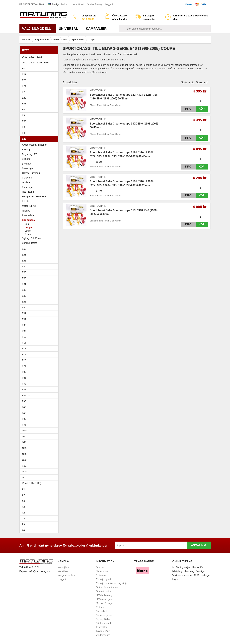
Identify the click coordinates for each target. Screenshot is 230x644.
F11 (40, 343)
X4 (40, 507)
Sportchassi (40, 220)
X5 (40, 513)
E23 (40, 80)
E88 (40, 302)
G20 (24, 430)
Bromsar (27, 164)
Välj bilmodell (38, 29)
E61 (40, 255)
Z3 (40, 524)
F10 (40, 337)
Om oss (100, 567)
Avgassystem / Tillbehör (34, 145)
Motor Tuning (40, 206)
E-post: (24, 571)
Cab (27, 224)
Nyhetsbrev (102, 571)
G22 (24, 442)
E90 (40, 307)
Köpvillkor (63, 571)
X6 (24, 518)
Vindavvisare (103, 635)
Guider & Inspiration (107, 587)
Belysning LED (40, 154)
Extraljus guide (104, 579)
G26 (24, 454)
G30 (24, 460)
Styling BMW (103, 619)
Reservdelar (28, 215)
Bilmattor (27, 159)
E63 (40, 261)
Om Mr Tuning (94, 4)
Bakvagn (40, 150)
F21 (24, 366)
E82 (40, 290)
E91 (40, 313)
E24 (40, 86)
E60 (40, 249)
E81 (40, 284)
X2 (24, 495)
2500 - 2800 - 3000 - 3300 (40, 63)
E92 (40, 319)
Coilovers (27, 178)
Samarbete (102, 611)
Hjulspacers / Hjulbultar (34, 197)
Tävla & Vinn (103, 631)
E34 (40, 115)
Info (185, 109)
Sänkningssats (40, 243)
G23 (24, 448)
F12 (40, 348)
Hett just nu (28, 192)
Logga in (110, 4)
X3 (40, 501)
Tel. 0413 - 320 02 (30, 567)
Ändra (64, 4)
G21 (24, 436)
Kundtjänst (78, 4)
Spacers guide (104, 615)
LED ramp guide (105, 599)
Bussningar (40, 168)
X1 (40, 489)
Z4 (40, 530)
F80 (24, 419)
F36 (24, 401)
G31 (24, 466)
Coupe (28, 227)
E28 (40, 92)
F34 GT (40, 395)
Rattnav (26, 211)
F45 (24, 413)
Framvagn (40, 187)
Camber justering (31, 173)
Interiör (26, 201)
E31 (24, 104)
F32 (24, 384)
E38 (40, 127)
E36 (40, 121)
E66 (40, 278)
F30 (40, 372)
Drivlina (26, 182)
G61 (24, 477)
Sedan (28, 231)
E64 (40, 266)
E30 (40, 98)
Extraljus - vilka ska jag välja (112, 583)
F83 (24, 425)
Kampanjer (96, 29)
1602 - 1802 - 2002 (40, 57)
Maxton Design (104, 603)
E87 (40, 296)
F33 (24, 389)
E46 (40, 139)
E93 (40, 325)
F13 (40, 354)
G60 (24, 472)
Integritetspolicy (66, 575)
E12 (40, 69)
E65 (40, 272)
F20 (40, 360)
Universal (70, 29)
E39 (40, 133)
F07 (40, 331)
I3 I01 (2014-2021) (32, 483)
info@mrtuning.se (39, 571)
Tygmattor (102, 627)
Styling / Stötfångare (33, 238)
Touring (28, 234)
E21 (40, 74)
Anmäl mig (199, 545)
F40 (24, 407)
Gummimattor (104, 591)
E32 (24, 110)
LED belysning (104, 595)
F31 (40, 378)
